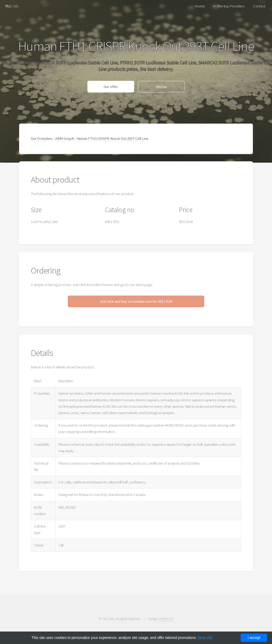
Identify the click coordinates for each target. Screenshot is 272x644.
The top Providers (231, 6)
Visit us (161, 87)
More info (205, 638)
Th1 (8, 6)
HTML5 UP (166, 619)
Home (200, 6)
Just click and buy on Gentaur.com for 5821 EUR (136, 301)
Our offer (111, 87)
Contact (259, 6)
